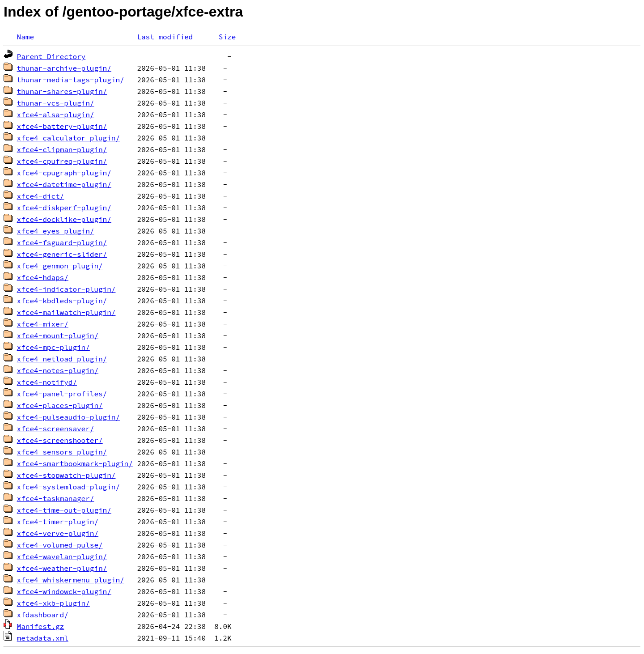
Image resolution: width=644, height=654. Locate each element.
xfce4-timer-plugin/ (58, 522)
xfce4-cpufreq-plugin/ (62, 161)
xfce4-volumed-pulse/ (60, 545)
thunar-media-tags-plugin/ (71, 80)
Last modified (165, 37)
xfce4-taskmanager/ (56, 498)
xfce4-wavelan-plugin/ (62, 556)
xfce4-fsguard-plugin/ (62, 242)
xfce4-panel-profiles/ (62, 394)
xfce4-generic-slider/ (62, 254)
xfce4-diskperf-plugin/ (64, 208)
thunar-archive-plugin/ (64, 68)
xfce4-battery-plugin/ (62, 126)
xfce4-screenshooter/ (60, 440)
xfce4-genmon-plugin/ (60, 266)
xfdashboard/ (43, 615)
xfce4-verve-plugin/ (58, 533)
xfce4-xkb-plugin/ (53, 603)
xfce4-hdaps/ (43, 277)
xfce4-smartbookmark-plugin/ (75, 463)
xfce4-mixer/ (43, 324)
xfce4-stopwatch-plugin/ (66, 475)
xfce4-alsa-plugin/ (56, 115)
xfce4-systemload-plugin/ (68, 487)
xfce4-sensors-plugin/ (62, 452)
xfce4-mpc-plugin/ (53, 347)
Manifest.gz (41, 626)
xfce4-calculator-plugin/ (68, 138)
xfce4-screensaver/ (56, 429)
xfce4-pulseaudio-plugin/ (68, 417)
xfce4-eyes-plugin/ (56, 231)
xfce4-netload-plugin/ (62, 359)
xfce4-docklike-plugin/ (64, 219)
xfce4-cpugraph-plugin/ (64, 173)
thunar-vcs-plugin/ (56, 103)
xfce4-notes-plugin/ (58, 370)
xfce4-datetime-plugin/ (64, 184)
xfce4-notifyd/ (47, 382)
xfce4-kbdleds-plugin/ (62, 301)
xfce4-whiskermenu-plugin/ (71, 580)
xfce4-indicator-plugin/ (66, 289)
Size (227, 37)
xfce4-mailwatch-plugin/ (66, 312)
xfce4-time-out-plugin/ (64, 510)
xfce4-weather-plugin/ (62, 568)
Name (25, 37)
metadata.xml (43, 638)
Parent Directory (51, 56)
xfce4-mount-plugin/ (58, 335)
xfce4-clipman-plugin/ (62, 149)
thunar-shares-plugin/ (62, 91)
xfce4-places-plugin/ (60, 405)
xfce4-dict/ (41, 196)
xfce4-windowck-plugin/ (64, 591)
